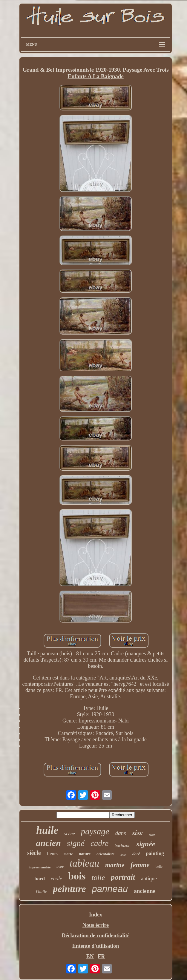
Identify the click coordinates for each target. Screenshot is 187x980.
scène (70, 834)
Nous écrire (96, 925)
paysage (95, 831)
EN (90, 956)
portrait (123, 877)
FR (101, 956)
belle (159, 867)
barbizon (122, 845)
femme (140, 865)
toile (98, 877)
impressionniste (40, 867)
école (152, 835)
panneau (110, 889)
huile (47, 830)
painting (155, 853)
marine (115, 865)
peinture (69, 889)
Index (96, 915)
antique (149, 879)
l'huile (41, 892)
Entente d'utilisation (96, 946)
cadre (99, 843)
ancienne (145, 891)
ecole (56, 879)
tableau (84, 863)
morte (68, 854)
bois (77, 876)
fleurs (52, 854)
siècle (34, 853)
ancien (49, 843)
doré (136, 854)
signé (76, 843)
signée (146, 844)
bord (40, 879)
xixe (137, 833)
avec (60, 866)
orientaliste (105, 854)
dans (121, 833)
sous (123, 855)
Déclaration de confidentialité (96, 936)
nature (85, 854)
